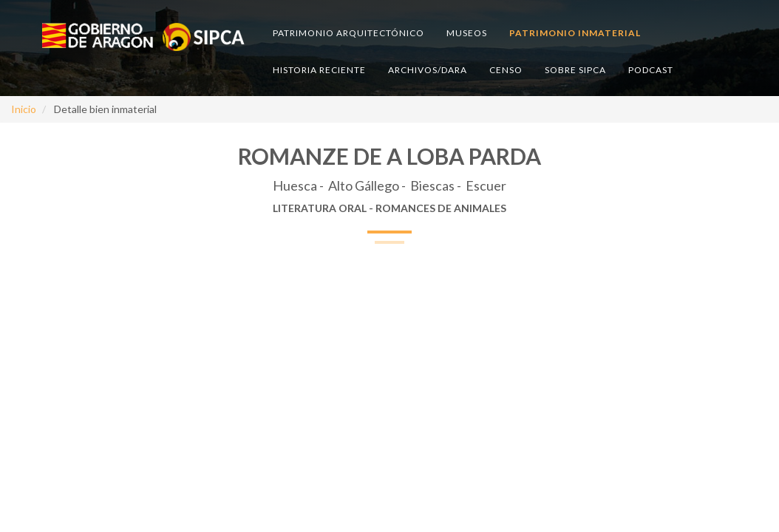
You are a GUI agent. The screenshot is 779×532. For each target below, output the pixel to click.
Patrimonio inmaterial (575, 33)
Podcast (651, 70)
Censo (506, 70)
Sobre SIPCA (575, 70)
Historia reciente (319, 70)
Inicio (24, 109)
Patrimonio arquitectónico (348, 33)
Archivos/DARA (428, 70)
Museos (467, 33)
